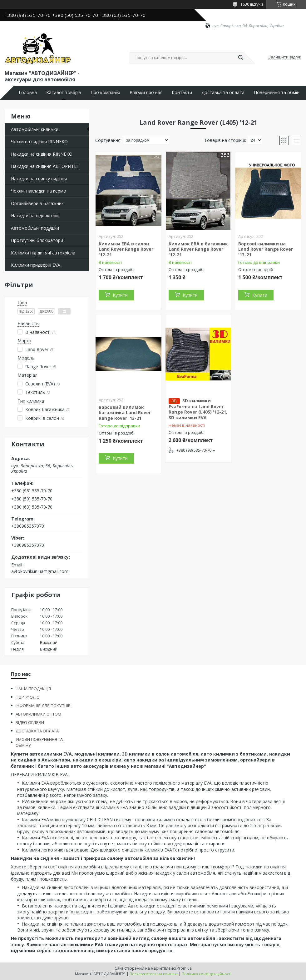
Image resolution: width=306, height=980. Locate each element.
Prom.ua (184, 968)
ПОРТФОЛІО (28, 697)
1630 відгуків (252, 4)
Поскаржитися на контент (154, 974)
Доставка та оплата (223, 93)
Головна (28, 93)
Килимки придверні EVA (36, 265)
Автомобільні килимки (35, 129)
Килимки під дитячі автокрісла (43, 253)
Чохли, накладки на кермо (39, 191)
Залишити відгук (285, 57)
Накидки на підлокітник (35, 216)
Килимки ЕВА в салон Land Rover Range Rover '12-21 (126, 249)
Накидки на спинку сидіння (39, 179)
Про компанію (105, 93)
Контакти (182, 93)
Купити (120, 295)
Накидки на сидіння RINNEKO (42, 154)
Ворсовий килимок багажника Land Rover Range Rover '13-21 (125, 413)
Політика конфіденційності (207, 974)
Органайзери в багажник (37, 203)
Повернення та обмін (277, 93)
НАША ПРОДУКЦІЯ (33, 689)
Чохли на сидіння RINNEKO (39, 141)
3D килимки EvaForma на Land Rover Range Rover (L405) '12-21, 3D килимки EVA (198, 409)
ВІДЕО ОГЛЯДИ (30, 722)
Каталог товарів (64, 93)
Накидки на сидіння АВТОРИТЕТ (45, 166)
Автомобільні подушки (35, 228)
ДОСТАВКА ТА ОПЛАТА (37, 731)
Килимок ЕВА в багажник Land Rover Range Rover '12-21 (198, 249)
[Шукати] (240, 58)
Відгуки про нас (146, 93)
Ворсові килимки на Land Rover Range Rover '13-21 (266, 249)
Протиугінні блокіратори (37, 240)
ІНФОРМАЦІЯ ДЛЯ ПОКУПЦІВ (43, 706)
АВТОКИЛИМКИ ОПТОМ (38, 714)
